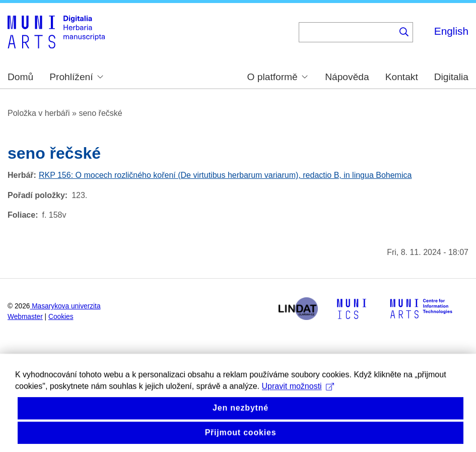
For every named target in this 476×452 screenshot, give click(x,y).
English (451, 31)
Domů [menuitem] (20, 77)
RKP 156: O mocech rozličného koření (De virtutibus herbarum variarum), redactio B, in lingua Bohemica (225, 175)
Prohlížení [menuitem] (76, 77)
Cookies (61, 317)
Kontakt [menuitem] (402, 77)
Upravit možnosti (298, 396)
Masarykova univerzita (66, 306)
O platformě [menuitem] (278, 77)
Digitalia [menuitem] (451, 77)
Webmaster (25, 317)
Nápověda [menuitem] (347, 77)
